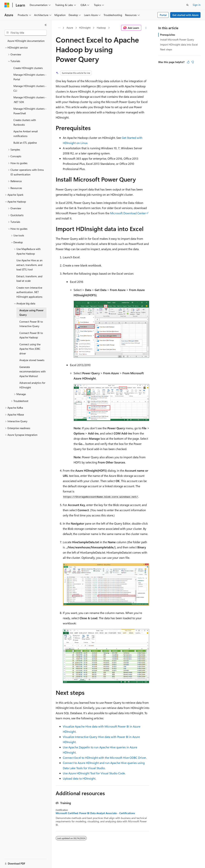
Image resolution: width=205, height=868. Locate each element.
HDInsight (85, 28)
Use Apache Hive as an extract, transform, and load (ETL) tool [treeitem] (29, 265)
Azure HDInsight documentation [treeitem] (26, 41)
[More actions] (146, 28)
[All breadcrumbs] (59, 28)
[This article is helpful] (188, 62)
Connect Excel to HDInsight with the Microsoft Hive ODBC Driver (104, 758)
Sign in (197, 5)
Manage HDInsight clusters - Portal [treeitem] (30, 77)
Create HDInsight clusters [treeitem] (28, 68)
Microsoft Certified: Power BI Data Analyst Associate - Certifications (95, 813)
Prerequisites (168, 35)
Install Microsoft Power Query (177, 39)
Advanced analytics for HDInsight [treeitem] (32, 385)
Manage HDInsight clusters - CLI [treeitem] (30, 88)
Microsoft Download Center (128, 213)
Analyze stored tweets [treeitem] (32, 360)
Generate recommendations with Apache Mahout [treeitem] (33, 371)
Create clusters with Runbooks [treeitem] (25, 122)
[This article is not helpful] (193, 62)
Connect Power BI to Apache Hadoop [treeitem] (31, 335)
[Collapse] (46, 25)
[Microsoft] (7, 5)
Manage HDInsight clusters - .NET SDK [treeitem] (30, 100)
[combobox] (26, 33)
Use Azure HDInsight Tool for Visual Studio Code (94, 773)
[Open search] (187, 5)
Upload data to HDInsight (79, 778)
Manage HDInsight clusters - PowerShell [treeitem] (30, 111)
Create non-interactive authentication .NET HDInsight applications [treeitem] (29, 292)
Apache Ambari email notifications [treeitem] (26, 134)
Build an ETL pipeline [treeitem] (25, 143)
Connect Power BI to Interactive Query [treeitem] (31, 324)
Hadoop (101, 28)
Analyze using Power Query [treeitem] (31, 313)
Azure (70, 28)
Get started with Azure (185, 15)
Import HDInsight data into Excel (179, 45)
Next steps (166, 49)
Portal (163, 15)
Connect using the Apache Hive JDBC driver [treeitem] (30, 349)
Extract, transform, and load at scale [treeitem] (29, 279)
